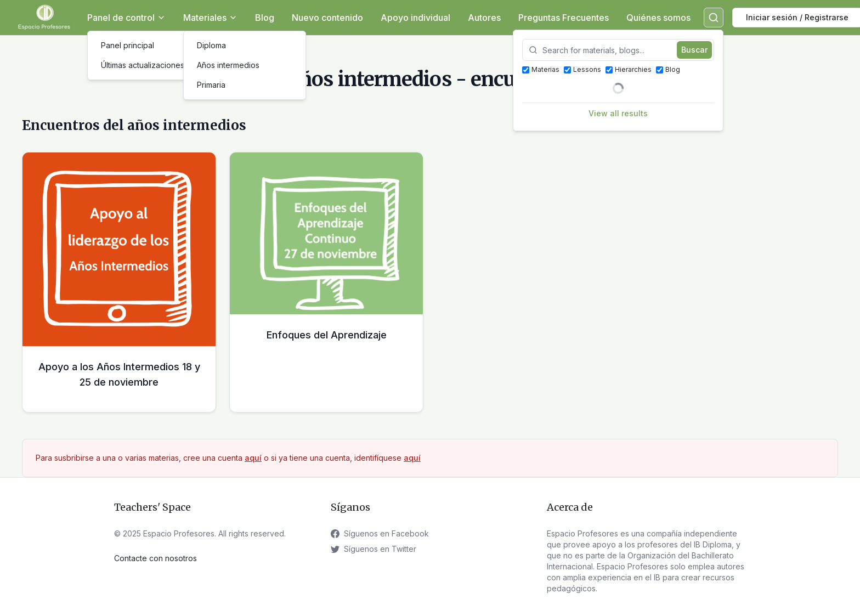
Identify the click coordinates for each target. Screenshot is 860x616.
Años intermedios (228, 65)
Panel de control (126, 18)
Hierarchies (629, 69)
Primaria (211, 85)
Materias (541, 69)
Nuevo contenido (327, 18)
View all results (618, 113)
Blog (265, 18)
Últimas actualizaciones (143, 65)
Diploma (211, 45)
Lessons (582, 69)
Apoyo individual (415, 18)
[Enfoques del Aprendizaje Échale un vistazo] (326, 282)
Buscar (694, 50)
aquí (253, 458)
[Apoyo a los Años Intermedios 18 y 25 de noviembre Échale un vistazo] (119, 282)
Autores (484, 18)
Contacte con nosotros (155, 558)
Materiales (210, 18)
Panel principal (128, 45)
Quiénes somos (658, 18)
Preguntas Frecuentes (564, 18)
